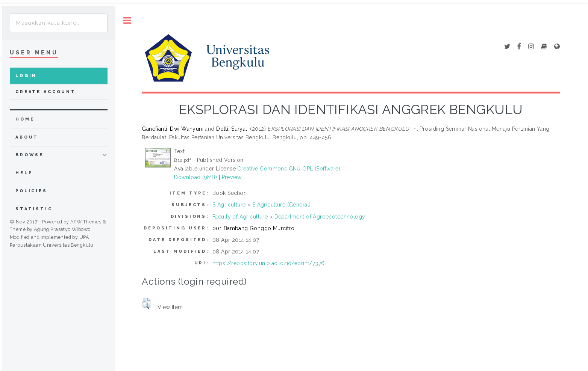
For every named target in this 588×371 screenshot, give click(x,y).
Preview (232, 177)
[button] (146, 303)
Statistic (34, 209)
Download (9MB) (195, 177)
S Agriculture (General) (282, 205)
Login (26, 76)
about (27, 137)
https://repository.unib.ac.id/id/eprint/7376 (268, 263)
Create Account (46, 92)
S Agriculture (229, 205)
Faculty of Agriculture (240, 217)
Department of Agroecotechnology (320, 217)
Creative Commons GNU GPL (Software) (289, 169)
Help (24, 173)
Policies (31, 191)
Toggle (127, 20)
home (25, 119)
